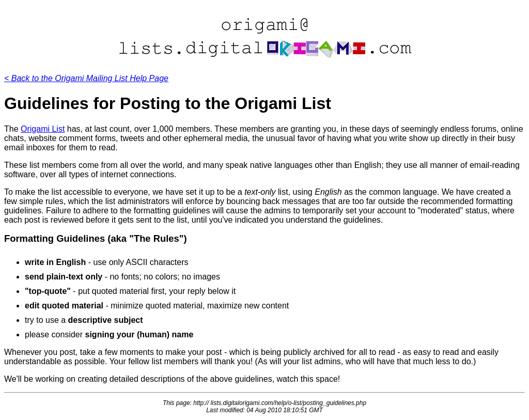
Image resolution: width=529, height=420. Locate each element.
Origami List (43, 129)
